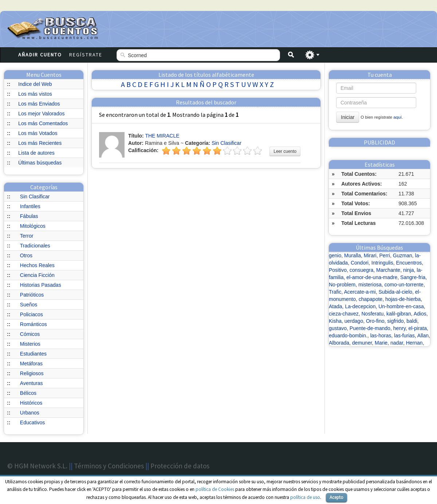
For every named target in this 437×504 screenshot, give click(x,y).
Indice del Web (35, 84)
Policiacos (32, 314)
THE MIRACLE (162, 136)
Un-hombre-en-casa (401, 306)
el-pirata (418, 328)
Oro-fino (375, 321)
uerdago (354, 321)
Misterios (30, 344)
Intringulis (382, 263)
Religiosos (32, 373)
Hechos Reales (37, 265)
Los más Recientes (40, 143)
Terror (27, 236)
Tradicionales (35, 246)
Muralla (353, 255)
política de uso (305, 497)
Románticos (34, 324)
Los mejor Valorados (41, 114)
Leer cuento (285, 151)
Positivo (338, 270)
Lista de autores (36, 153)
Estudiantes (33, 354)
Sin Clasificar (35, 197)
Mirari (370, 255)
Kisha (335, 321)
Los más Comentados (43, 123)
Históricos (31, 403)
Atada (336, 306)
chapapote (371, 299)
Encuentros (409, 263)
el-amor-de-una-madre (372, 277)
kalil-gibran (399, 314)
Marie (381, 343)
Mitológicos (33, 226)
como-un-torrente (404, 285)
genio (335, 255)
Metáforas (31, 364)
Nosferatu (372, 314)
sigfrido (395, 321)
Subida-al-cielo (395, 292)
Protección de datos (180, 466)
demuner (362, 343)
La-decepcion (360, 306)
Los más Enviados (39, 104)
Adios (420, 314)
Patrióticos (32, 295)
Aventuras (32, 383)
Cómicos (30, 334)
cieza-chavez (344, 314)
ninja (409, 270)
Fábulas (29, 216)
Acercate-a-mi (360, 292)
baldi (412, 321)
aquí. (398, 117)
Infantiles (30, 206)
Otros (26, 255)
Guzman (403, 255)
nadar (397, 343)
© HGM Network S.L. (37, 466)
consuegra (361, 270)
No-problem (342, 285)
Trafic (335, 292)
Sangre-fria (413, 277)
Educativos (32, 422)
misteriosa (370, 285)
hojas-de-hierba (403, 299)
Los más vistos (35, 94)
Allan (423, 336)
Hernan (414, 343)
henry (399, 328)
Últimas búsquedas (40, 163)
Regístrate (86, 55)
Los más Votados (38, 133)
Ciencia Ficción (37, 275)
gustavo (338, 328)
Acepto (336, 497)
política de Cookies (215, 489)
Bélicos (28, 393)
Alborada (339, 343)
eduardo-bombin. (348, 336)
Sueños (29, 305)
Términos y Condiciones (109, 466)
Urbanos (30, 413)
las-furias (404, 336)
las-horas (381, 336)
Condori (360, 263)
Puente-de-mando (370, 328)
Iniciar (348, 117)
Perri (385, 255)
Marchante (388, 270)
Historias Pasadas (41, 285)
